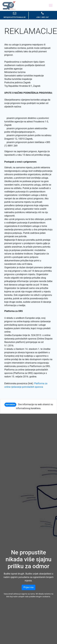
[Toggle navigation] (51, 5)
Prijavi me (29, 587)
